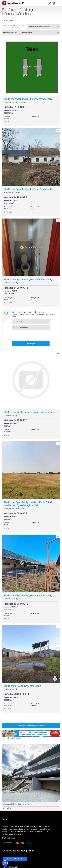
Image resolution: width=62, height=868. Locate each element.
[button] (5, 863)
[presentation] (31, 335)
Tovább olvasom (9, 838)
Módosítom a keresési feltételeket (31, 726)
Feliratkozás (31, 344)
